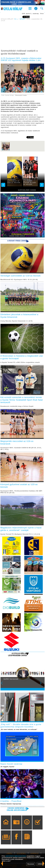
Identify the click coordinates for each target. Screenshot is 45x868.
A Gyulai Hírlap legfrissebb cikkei (17, 654)
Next (42, 685)
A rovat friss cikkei (17, 241)
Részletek (31, 864)
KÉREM (40, 864)
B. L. (17, 19)
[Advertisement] (22, 36)
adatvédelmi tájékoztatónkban (16, 856)
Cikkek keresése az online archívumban (17, 809)
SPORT (22, 19)
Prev (3, 685)
